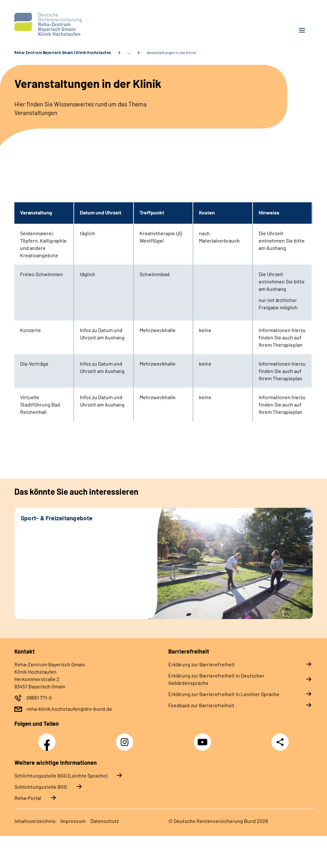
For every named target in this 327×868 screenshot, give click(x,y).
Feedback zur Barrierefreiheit (201, 705)
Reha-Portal (28, 798)
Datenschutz (105, 821)
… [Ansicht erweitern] (129, 52)
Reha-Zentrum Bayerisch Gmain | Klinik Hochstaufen (63, 52)
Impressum (73, 821)
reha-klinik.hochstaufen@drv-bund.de (69, 709)
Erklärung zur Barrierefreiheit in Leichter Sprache (224, 694)
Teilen (280, 742)
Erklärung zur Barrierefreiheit (202, 664)
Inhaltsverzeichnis (35, 821)
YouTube (203, 739)
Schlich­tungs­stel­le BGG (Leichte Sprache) (61, 775)
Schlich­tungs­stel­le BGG (41, 787)
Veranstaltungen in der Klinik (171, 52)
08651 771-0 (39, 697)
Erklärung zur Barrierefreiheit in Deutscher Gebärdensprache (216, 679)
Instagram (126, 739)
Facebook (49, 739)
